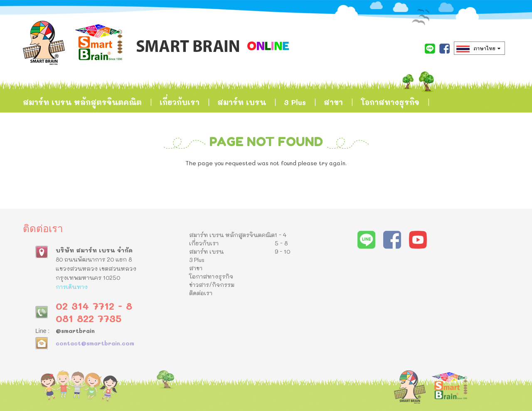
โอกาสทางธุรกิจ (390, 102)
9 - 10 (282, 251)
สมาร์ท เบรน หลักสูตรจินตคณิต (82, 102)
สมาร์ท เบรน (242, 102)
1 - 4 (281, 235)
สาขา (333, 102)
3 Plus (295, 102)
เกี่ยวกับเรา (180, 102)
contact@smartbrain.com (95, 343)
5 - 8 (281, 243)
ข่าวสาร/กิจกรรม (55, 144)
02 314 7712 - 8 (94, 306)
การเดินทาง (72, 287)
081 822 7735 (89, 318)
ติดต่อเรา (121, 144)
